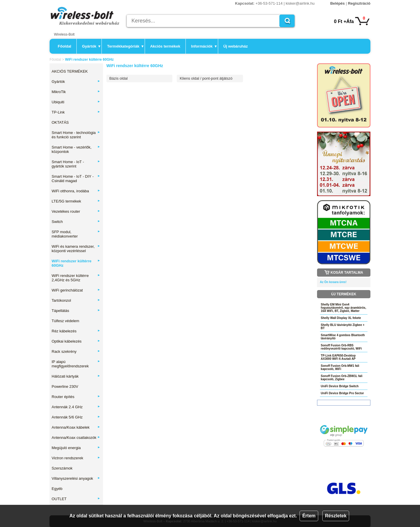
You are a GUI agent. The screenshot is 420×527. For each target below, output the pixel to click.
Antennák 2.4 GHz (76, 407)
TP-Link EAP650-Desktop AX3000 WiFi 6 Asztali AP (338, 357)
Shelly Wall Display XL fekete (341, 318)
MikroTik (76, 92)
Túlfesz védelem (65, 321)
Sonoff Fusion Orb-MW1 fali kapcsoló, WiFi (340, 367)
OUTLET (76, 499)
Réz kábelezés (76, 331)
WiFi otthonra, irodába (76, 191)
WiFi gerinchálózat (76, 290)
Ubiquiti (76, 102)
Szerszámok (62, 468)
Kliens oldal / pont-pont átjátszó (206, 78)
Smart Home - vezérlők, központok (76, 149)
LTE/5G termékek (76, 201)
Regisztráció (359, 3)
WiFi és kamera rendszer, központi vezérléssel (76, 249)
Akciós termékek (165, 46)
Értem (309, 516)
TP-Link (76, 112)
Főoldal (64, 46)
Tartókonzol (76, 300)
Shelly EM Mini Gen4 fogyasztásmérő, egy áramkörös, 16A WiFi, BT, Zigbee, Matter (344, 308)
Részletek (336, 516)
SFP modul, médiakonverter (76, 234)
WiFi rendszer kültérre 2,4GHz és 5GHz (76, 278)
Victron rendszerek (76, 458)
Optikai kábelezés (76, 341)
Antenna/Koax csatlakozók (76, 438)
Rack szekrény (76, 351)
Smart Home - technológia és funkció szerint (76, 135)
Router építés (76, 397)
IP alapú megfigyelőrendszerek (76, 364)
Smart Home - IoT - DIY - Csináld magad (76, 179)
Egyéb (57, 489)
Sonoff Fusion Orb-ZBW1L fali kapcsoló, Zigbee (342, 378)
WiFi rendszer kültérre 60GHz (76, 263)
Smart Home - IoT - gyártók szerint (76, 164)
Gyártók (91, 46)
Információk (204, 46)
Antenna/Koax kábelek (76, 427)
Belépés (337, 3)
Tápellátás (76, 311)
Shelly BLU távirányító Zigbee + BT (343, 327)
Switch (76, 222)
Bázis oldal (119, 78)
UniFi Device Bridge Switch (340, 386)
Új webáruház (236, 46)
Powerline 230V (65, 386)
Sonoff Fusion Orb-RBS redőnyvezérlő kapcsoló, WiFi (341, 347)
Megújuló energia (76, 448)
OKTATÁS (60, 122)
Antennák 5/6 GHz (76, 417)
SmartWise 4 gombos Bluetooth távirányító (343, 337)
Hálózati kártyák (76, 376)
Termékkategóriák (125, 46)
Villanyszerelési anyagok (76, 478)
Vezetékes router (76, 211)
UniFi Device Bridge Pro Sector (342, 393)
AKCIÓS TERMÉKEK (70, 71)
